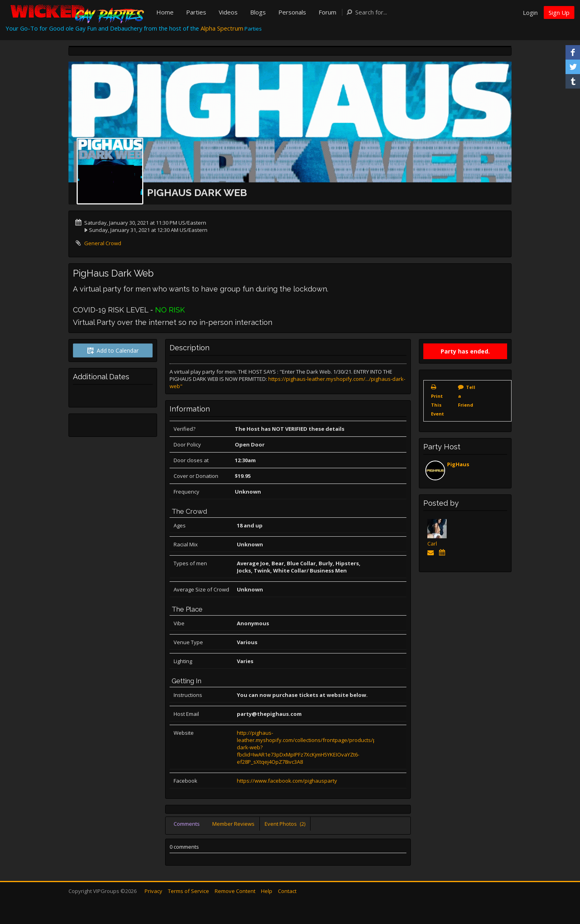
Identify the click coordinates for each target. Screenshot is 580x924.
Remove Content (235, 891)
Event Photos (285, 824)
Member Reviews (233, 824)
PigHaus (458, 464)
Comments (187, 824)
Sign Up (559, 12)
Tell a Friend (467, 396)
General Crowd (103, 243)
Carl (432, 544)
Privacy (153, 891)
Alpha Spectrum (222, 28)
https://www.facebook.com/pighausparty (287, 781)
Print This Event (437, 405)
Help (267, 891)
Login (530, 12)
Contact (287, 891)
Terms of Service (188, 891)
